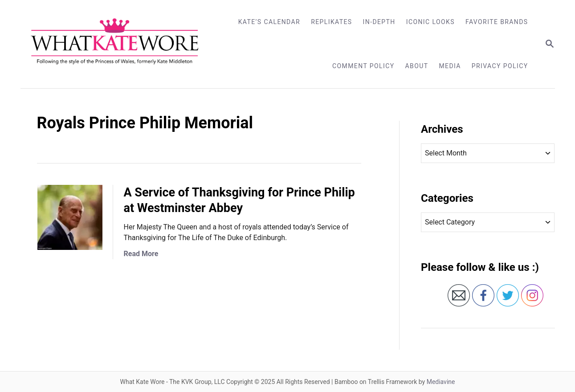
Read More (141, 254)
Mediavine (441, 382)
